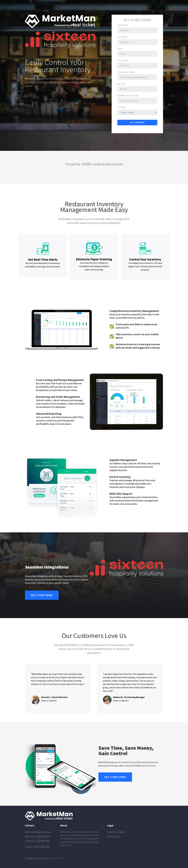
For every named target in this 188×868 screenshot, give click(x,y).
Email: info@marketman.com (38, 832)
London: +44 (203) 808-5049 (37, 847)
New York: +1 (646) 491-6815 (37, 836)
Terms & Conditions (116, 832)
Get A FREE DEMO (137, 20)
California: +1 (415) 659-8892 (37, 841)
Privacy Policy (113, 836)
